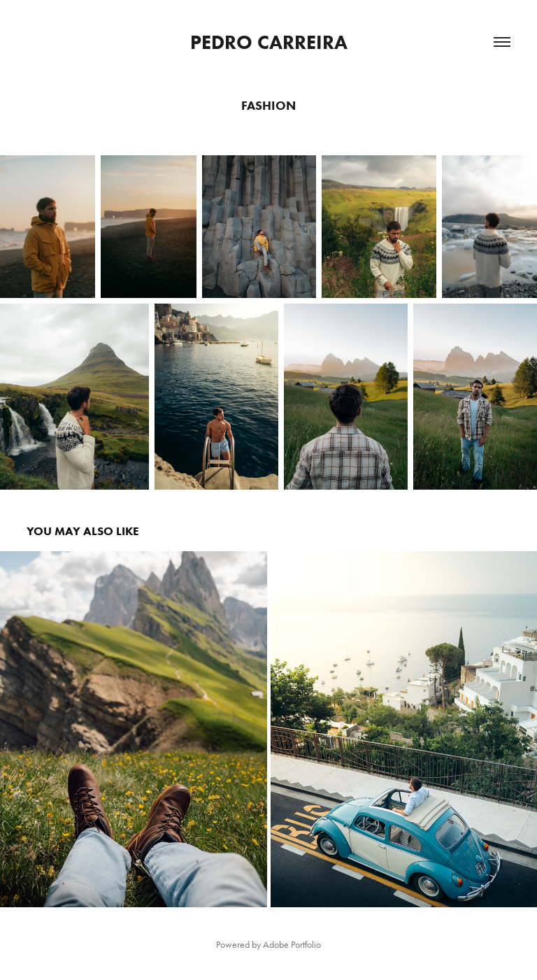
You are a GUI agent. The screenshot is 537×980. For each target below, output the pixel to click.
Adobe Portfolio (292, 945)
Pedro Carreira (269, 42)
